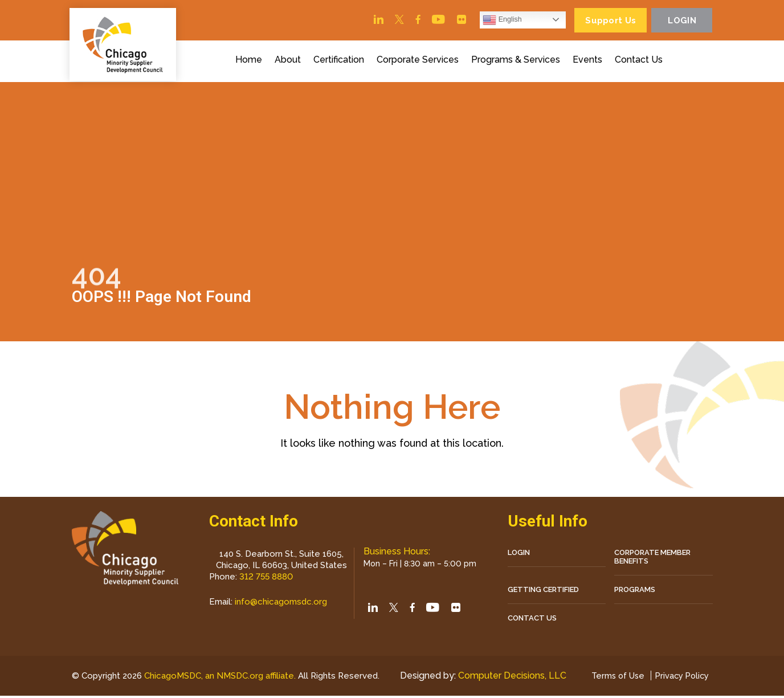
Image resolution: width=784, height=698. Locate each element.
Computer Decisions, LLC (509, 678)
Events (589, 62)
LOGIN (519, 554)
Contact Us (640, 62)
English (495, 21)
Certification (340, 62)
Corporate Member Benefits (652, 558)
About (289, 62)
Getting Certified (543, 591)
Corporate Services (419, 62)
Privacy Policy (681, 678)
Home (250, 62)
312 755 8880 (266, 578)
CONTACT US (532, 620)
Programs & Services (517, 62)
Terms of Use (614, 678)
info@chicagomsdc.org (281, 603)
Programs (635, 591)
